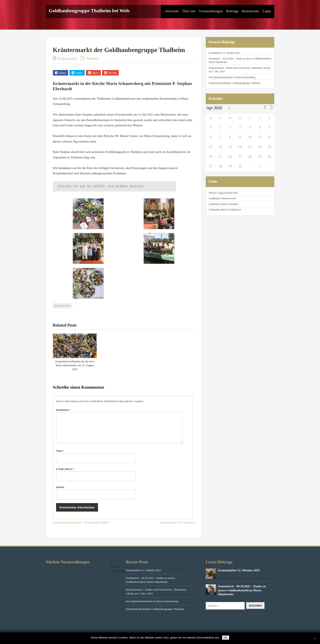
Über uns (189, 11)
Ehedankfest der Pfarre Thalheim (176, 527)
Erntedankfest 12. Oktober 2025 (224, 53)
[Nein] (315, 638)
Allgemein (93, 58)
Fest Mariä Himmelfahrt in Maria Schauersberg (232, 77)
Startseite (172, 11)
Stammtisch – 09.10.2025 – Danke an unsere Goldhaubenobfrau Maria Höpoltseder (242, 595)
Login (267, 11)
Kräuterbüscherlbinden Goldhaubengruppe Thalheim (234, 83)
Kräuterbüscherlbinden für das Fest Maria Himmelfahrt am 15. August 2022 (75, 365)
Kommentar (63, 410)
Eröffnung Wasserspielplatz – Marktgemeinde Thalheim (82, 527)
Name (60, 456)
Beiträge (232, 11)
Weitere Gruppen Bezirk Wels (223, 193)
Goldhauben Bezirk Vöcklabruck (225, 210)
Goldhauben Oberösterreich (222, 198)
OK (226, 638)
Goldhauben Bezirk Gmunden (223, 204)
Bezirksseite (250, 11)
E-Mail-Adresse (65, 474)
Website (60, 492)
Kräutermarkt (63, 306)
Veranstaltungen (211, 11)
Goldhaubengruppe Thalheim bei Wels (89, 11)
